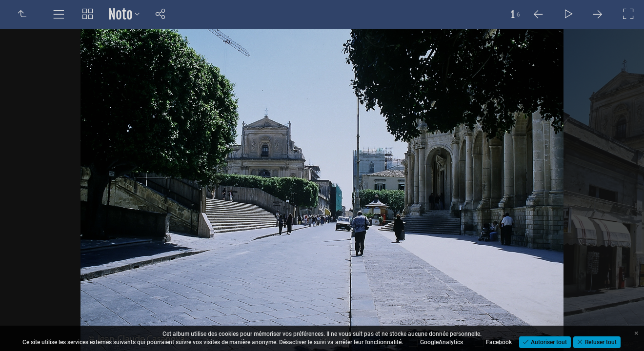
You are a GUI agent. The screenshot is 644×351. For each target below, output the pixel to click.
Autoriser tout (548, 342)
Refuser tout (600, 342)
